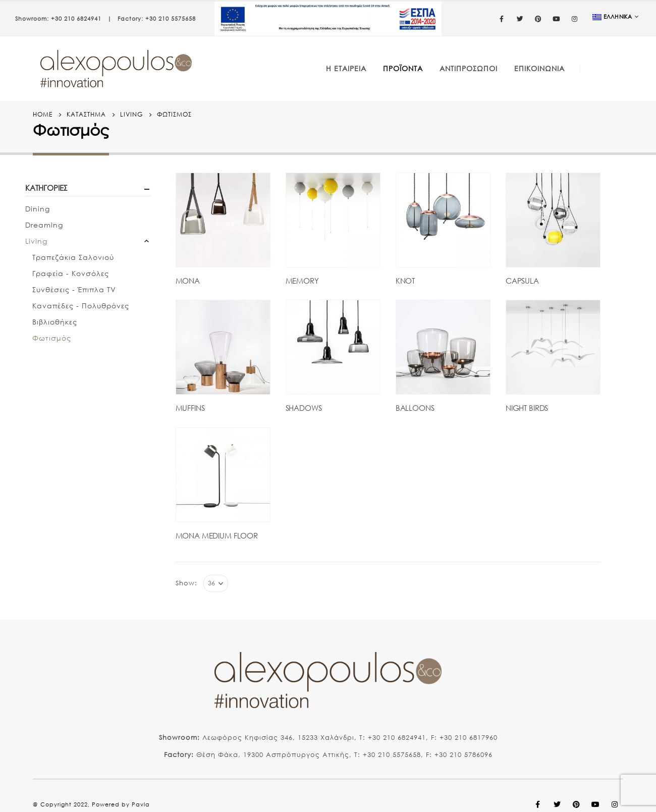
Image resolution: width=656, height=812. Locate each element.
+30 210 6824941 (76, 19)
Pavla (141, 804)
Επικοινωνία (539, 68)
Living (36, 241)
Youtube (595, 804)
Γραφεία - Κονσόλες (71, 273)
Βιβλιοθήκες (55, 322)
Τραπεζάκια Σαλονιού (73, 257)
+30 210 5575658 (171, 19)
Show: (186, 583)
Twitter (557, 804)
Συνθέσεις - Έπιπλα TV (74, 289)
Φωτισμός (52, 338)
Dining (38, 209)
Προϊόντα (403, 68)
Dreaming (44, 225)
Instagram (615, 804)
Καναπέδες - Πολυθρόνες (81, 306)
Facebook (538, 804)
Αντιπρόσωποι (469, 68)
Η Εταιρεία (346, 68)
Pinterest (576, 804)
